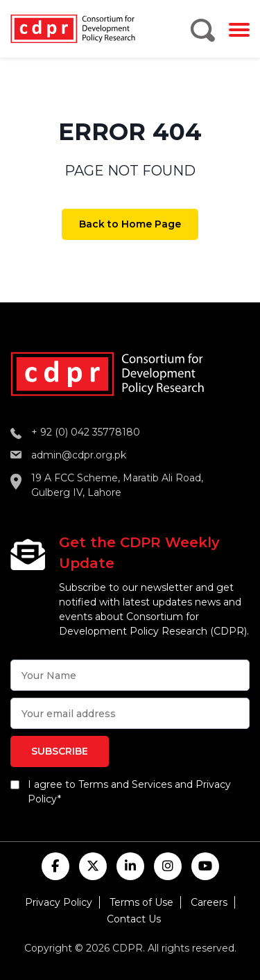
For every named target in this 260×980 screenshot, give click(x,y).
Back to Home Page (130, 224)
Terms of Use (141, 902)
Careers (209, 902)
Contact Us (134, 919)
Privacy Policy (59, 902)
